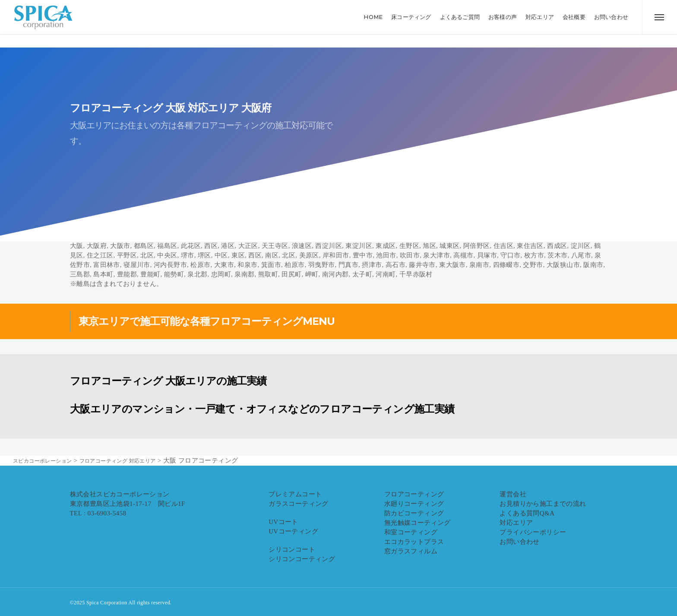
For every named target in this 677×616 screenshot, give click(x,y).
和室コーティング (411, 532)
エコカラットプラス (414, 542)
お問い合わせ (519, 542)
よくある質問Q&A (527, 513)
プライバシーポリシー (533, 532)
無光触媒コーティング (418, 523)
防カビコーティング (414, 513)
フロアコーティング (414, 494)
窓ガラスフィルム (411, 551)
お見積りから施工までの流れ (543, 504)
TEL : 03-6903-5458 (98, 513)
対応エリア (516, 523)
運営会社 (513, 494)
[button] (660, 24)
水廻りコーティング (414, 504)
